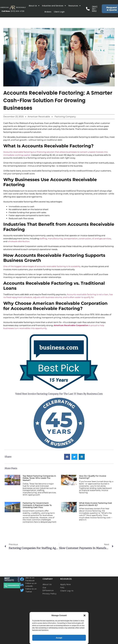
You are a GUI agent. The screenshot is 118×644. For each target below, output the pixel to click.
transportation (71, 238)
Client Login (59, 12)
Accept (59, 638)
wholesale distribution (19, 241)
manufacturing (55, 238)
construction (85, 238)
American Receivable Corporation (71, 325)
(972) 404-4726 (13, 11)
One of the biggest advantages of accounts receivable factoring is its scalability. (42, 266)
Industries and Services (54, 6)
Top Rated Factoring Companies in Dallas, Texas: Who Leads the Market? (39, 478)
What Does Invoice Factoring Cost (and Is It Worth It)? (96, 504)
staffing (43, 238)
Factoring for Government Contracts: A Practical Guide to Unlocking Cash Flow (37, 505)
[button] (85, 615)
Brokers (48, 12)
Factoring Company (65, 117)
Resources (75, 6)
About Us (34, 6)
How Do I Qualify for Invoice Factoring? (93, 477)
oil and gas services (101, 238)
